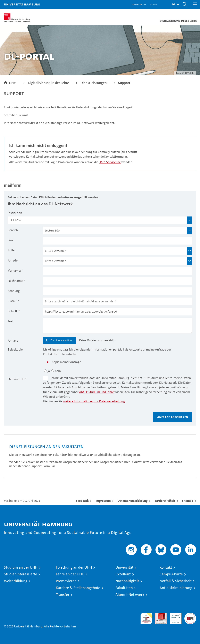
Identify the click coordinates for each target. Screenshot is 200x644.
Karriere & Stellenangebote (78, 588)
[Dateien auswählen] (60, 340)
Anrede (13, 260)
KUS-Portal (139, 4)
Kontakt (166, 567)
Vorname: (14, 271)
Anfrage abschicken (173, 417)
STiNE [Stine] (154, 4)
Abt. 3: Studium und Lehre (96, 392)
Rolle (11, 250)
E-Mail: (12, 301)
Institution (15, 213)
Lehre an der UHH (70, 574)
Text (11, 321)
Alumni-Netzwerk (130, 595)
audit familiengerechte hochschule (146, 618)
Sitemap (188, 501)
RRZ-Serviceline (110, 162)
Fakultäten (124, 588)
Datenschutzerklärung (133, 501)
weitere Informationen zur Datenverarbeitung (94, 401)
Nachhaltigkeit (127, 581)
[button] (175, 4)
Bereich (13, 230)
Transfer (63, 595)
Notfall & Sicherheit (176, 581)
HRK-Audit (173, 617)
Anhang (13, 341)
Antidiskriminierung (176, 588)
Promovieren (66, 581)
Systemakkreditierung (190, 615)
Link (11, 240)
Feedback (82, 501)
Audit (159, 615)
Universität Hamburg (22, 4)
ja (49, 371)
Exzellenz (123, 574)
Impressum (103, 501)
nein (58, 371)
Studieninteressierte (21, 574)
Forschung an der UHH (74, 567)
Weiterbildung (16, 581)
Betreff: (13, 311)
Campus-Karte (171, 574)
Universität (124, 567)
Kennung (14, 291)
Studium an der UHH (21, 567)
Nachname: (16, 281)
